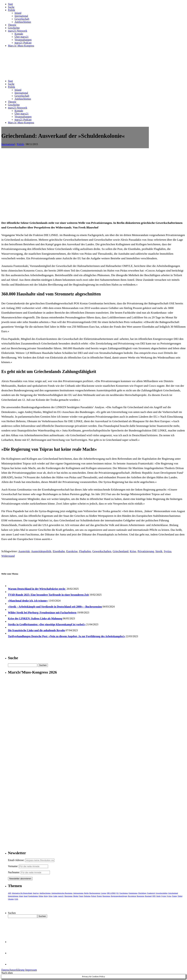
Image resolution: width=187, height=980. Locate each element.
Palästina (87, 896)
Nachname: (14, 872)
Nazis (81, 896)
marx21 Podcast (23, 43)
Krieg (46, 896)
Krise (133, 551)
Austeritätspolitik (41, 551)
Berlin (86, 893)
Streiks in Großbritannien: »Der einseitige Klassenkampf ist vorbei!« (47, 624)
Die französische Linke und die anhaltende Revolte (37, 630)
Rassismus (106, 896)
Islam (21, 896)
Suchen (12, 913)
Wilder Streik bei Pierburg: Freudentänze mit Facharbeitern (42, 613)
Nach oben (7, 973)
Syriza (167, 551)
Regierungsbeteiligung (119, 896)
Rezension (141, 896)
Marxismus (69, 896)
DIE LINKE (111, 893)
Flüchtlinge (142, 893)
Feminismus (133, 893)
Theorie (12, 25)
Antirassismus (78, 893)
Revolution (132, 896)
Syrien (164, 896)
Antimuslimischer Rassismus (62, 893)
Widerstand (8, 556)
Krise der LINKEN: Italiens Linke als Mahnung (35, 618)
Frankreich (151, 893)
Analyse (36, 893)
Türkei (180, 896)
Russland (148, 896)
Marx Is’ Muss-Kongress (21, 46)
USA (16, 899)
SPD (154, 896)
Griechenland (121, 551)
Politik (11, 10)
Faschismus (124, 893)
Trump (174, 896)
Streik (159, 551)
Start (10, 4)
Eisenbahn (59, 551)
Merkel (76, 896)
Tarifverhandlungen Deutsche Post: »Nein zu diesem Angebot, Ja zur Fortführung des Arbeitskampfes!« (67, 636)
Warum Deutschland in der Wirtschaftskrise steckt (37, 589)
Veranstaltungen (23, 40)
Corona (103, 893)
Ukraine (11, 899)
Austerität (24, 551)
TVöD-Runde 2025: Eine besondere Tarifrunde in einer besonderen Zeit (48, 595)
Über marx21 (22, 37)
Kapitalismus (33, 896)
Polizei (94, 896)
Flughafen (85, 551)
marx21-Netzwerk (18, 31)
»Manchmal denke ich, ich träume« (28, 601)
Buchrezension (95, 893)
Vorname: (13, 866)
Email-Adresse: (17, 860)
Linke (55, 896)
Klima (41, 896)
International (21, 16)
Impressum (31, 970)
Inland (18, 13)
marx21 (61, 896)
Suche (11, 7)
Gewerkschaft (22, 19)
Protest (99, 896)
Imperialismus (13, 896)
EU (118, 893)
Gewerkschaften (102, 551)
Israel (26, 896)
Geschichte (14, 28)
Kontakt (19, 34)
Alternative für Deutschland (22, 893)
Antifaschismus (23, 22)
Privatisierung (146, 551)
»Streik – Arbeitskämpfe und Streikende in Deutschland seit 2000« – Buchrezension (55, 607)
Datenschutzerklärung (13, 970)
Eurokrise (72, 551)
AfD (10, 893)
